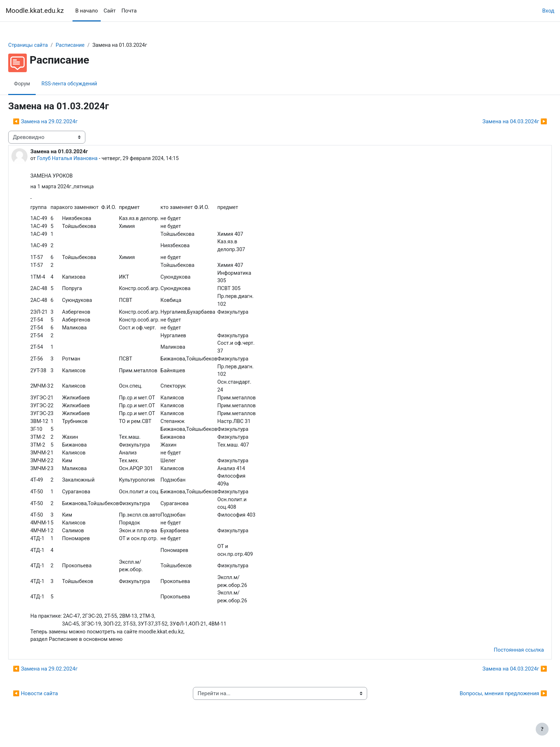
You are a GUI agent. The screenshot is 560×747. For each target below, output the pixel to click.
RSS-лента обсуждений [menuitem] (88, 84)
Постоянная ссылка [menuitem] (502, 664)
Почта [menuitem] (129, 11)
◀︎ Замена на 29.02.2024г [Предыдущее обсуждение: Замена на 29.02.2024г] (62, 122)
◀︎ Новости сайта (52, 708)
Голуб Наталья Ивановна (86, 159)
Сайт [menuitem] (110, 11)
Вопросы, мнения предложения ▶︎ (486, 708)
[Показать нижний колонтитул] (542, 729)
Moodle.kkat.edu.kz (35, 11)
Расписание (89, 45)
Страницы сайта (46, 45)
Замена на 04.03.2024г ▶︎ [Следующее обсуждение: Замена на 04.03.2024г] (498, 122)
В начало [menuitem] (87, 11)
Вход (548, 11)
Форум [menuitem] (39, 84)
